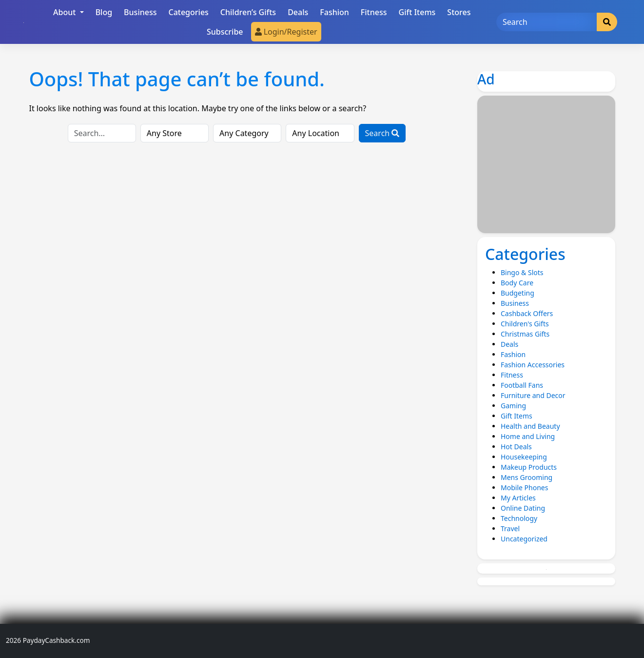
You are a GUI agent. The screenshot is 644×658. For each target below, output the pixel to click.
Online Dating (523, 508)
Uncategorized (524, 539)
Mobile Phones (524, 488)
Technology (519, 518)
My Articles (518, 498)
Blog (104, 12)
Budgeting (517, 293)
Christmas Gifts (525, 334)
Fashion (334, 12)
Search (382, 133)
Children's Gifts (525, 324)
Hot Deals (516, 447)
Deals (298, 12)
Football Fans (522, 385)
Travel (510, 528)
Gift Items (417, 12)
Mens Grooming (527, 477)
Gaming (513, 406)
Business (140, 12)
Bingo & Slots (522, 272)
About (66, 12)
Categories (188, 12)
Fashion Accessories (533, 365)
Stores (459, 12)
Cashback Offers (527, 313)
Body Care (517, 283)
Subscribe (225, 32)
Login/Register (286, 32)
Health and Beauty (530, 426)
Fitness (374, 12)
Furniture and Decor (533, 395)
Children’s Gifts (248, 12)
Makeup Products (529, 467)
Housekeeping (524, 457)
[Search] (546, 22)
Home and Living (528, 436)
